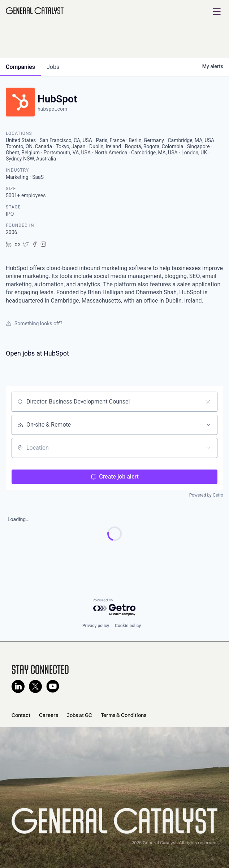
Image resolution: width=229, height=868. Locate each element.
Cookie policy (128, 626)
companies (20, 67)
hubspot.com (52, 109)
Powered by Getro (206, 495)
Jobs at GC (79, 715)
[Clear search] (208, 402)
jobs (53, 67)
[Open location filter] (208, 448)
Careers (49, 715)
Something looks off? (34, 323)
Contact (21, 715)
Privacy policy (96, 626)
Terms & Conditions (124, 715)
